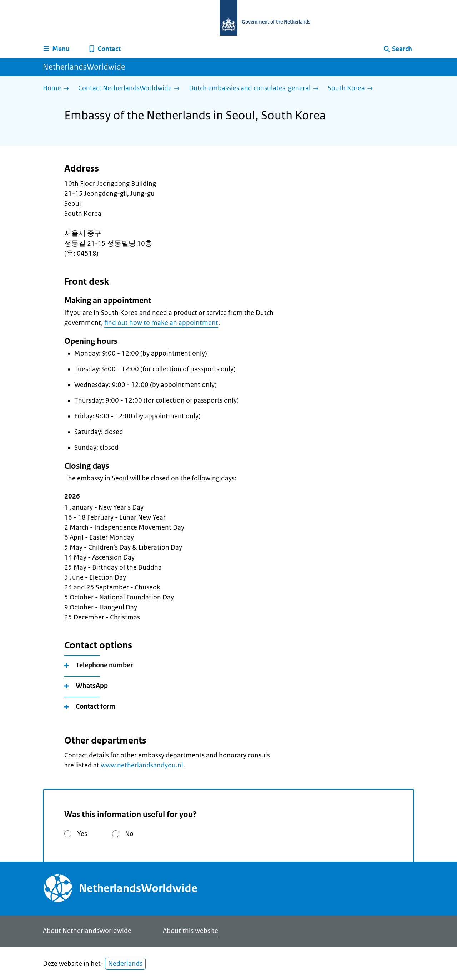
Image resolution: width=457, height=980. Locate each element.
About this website (190, 931)
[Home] (58, 89)
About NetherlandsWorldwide (87, 931)
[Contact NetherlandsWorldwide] (131, 89)
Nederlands (125, 964)
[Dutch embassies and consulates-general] (255, 89)
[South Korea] (352, 89)
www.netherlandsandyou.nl (142, 765)
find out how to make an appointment (161, 323)
